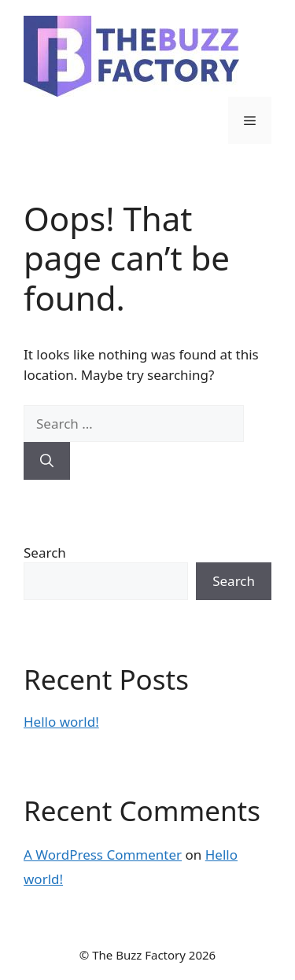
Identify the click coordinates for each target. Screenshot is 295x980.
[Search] (47, 461)
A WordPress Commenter (103, 855)
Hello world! (61, 722)
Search (45, 553)
